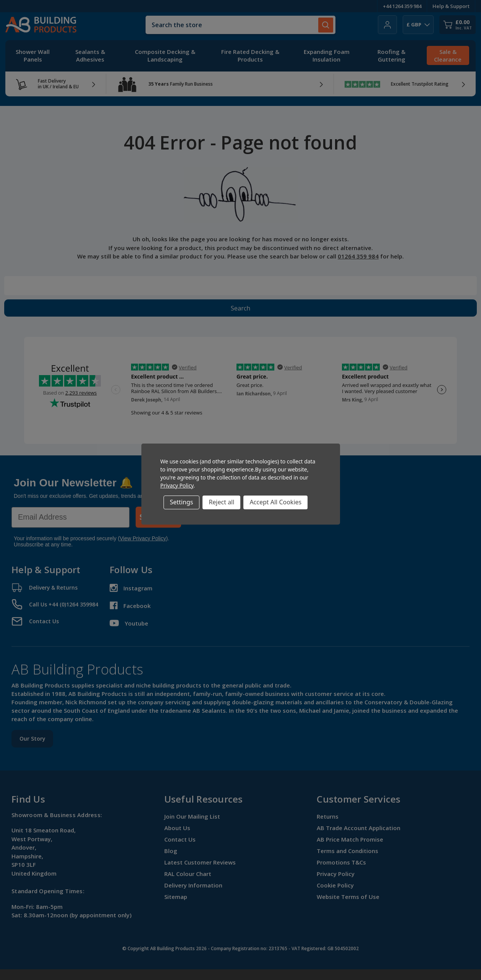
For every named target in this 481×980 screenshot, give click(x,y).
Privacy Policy (177, 485)
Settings (182, 502)
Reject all (221, 502)
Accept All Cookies (275, 502)
